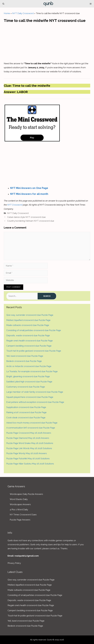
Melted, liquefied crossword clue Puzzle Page (28, 320)
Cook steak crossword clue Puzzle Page (26, 418)
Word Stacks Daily (19, 499)
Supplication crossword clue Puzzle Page (26, 407)
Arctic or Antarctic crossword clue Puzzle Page (29, 366)
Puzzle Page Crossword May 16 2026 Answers (29, 433)
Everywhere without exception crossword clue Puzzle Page (35, 402)
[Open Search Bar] (3, 4)
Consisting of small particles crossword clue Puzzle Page (34, 330)
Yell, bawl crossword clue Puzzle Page (25, 356)
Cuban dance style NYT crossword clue (26, 217)
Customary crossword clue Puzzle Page (26, 387)
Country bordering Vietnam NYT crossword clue (31, 221)
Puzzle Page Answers (20, 520)
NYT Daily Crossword (23, 13)
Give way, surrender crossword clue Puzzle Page (30, 315)
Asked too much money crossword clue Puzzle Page (32, 423)
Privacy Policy (14, 563)
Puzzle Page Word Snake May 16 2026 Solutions (30, 443)
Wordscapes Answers (20, 504)
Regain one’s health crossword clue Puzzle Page (30, 341)
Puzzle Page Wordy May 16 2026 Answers (27, 453)
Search (47, 296)
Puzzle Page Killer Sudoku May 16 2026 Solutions (30, 464)
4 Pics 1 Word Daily (19, 510)
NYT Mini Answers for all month (29, 194)
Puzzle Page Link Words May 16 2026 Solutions (29, 448)
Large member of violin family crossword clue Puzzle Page (35, 392)
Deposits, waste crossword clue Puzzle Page (28, 335)
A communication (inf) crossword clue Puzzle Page (31, 428)
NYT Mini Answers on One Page (29, 188)
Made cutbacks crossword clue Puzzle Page (28, 325)
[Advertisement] (47, 41)
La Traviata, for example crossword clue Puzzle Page (32, 371)
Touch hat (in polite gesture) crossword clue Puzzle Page (34, 351)
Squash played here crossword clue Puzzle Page (30, 397)
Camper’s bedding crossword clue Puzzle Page (29, 346)
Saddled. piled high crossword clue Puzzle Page (29, 382)
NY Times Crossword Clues (23, 515)
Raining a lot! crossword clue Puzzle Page (26, 412)
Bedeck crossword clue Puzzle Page (24, 361)
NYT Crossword (15, 205)
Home (7, 13)
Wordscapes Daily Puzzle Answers (26, 494)
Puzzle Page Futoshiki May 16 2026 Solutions (28, 458)
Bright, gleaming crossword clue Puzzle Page (28, 376)
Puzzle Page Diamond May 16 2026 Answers (28, 438)
